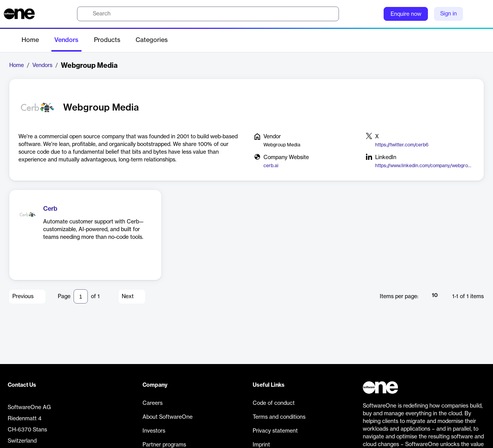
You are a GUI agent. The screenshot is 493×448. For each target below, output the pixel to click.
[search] (208, 14)
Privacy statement (275, 431)
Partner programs (164, 445)
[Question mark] (373, 14)
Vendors (66, 40)
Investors (154, 431)
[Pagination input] (81, 296)
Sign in (449, 14)
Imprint (261, 445)
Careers (153, 403)
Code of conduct (274, 403)
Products (107, 40)
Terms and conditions (279, 417)
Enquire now (406, 14)
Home (30, 40)
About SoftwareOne (168, 417)
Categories (152, 40)
